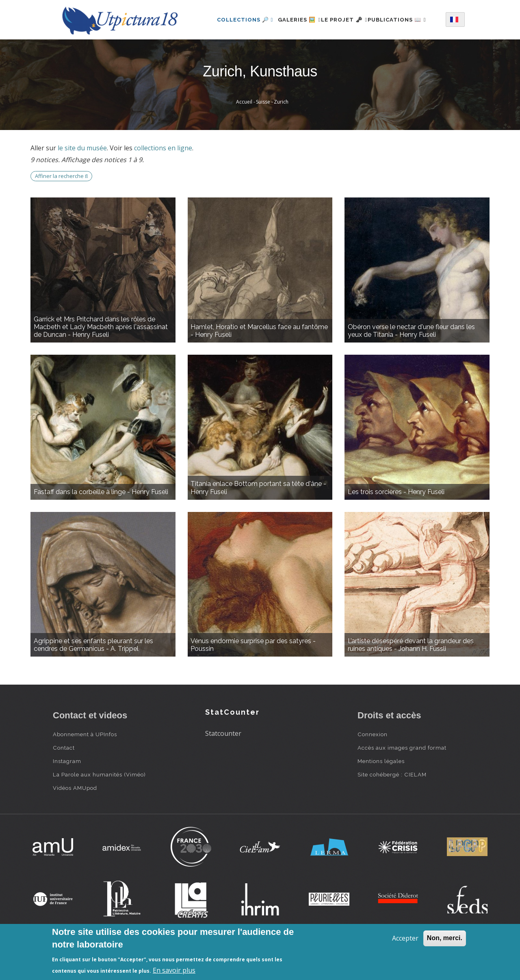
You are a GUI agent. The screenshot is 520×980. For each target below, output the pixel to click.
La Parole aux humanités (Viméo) (99, 806)
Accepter (405, 938)
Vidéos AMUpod (75, 820)
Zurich (281, 133)
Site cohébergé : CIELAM (392, 806)
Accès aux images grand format (402, 779)
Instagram (67, 793)
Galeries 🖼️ (294, 18)
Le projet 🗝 (348, 18)
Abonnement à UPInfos (85, 766)
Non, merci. (445, 938)
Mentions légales (381, 793)
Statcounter (223, 765)
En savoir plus (174, 970)
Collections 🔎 (235, 18)
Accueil (244, 133)
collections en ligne (163, 180)
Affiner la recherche (61, 208)
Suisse (263, 133)
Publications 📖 (236, 53)
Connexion (373, 766)
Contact (64, 779)
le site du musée (82, 180)
